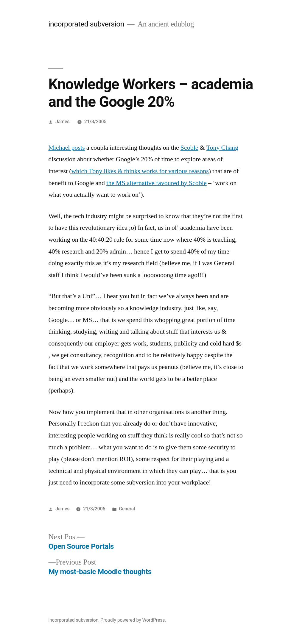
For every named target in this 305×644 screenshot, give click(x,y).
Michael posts (66, 148)
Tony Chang (222, 148)
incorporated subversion (86, 24)
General (127, 509)
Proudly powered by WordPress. (133, 620)
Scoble (189, 148)
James (62, 122)
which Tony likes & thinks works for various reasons (140, 171)
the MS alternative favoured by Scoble (157, 183)
